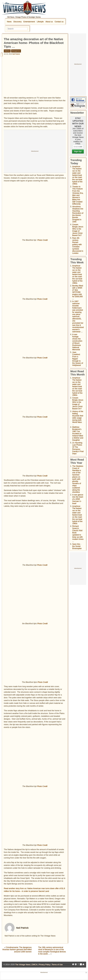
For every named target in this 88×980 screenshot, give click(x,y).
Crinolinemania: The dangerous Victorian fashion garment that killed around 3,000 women (17, 950)
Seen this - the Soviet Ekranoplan (77, 546)
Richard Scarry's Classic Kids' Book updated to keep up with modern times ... (78, 534)
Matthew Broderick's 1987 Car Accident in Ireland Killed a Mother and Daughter (78, 434)
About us (49, 22)
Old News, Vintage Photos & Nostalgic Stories (24, 17)
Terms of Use (57, 965)
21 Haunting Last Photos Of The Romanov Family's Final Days (78, 448)
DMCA (34, 965)
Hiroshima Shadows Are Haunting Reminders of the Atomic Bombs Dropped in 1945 (78, 214)
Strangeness (16, 51)
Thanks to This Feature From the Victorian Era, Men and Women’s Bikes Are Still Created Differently (78, 195)
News (9, 22)
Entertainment (29, 22)
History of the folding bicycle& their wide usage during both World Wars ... (78, 418)
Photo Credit (42, 240)
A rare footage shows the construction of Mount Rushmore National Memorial (77, 342)
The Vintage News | (23, 965)
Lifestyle (40, 22)
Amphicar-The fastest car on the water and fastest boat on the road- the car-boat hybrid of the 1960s (77, 175)
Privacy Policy (44, 965)
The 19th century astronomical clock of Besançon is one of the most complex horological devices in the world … (52, 951)
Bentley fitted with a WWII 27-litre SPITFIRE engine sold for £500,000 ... (78, 292)
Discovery (17, 22)
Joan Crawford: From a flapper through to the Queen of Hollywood (78, 359)
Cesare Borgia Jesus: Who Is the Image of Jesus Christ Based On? (78, 230)
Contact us (59, 22)
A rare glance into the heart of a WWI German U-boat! (78, 499)
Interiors (7, 51)
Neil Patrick (16, 54)
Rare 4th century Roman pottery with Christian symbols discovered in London (78, 246)
